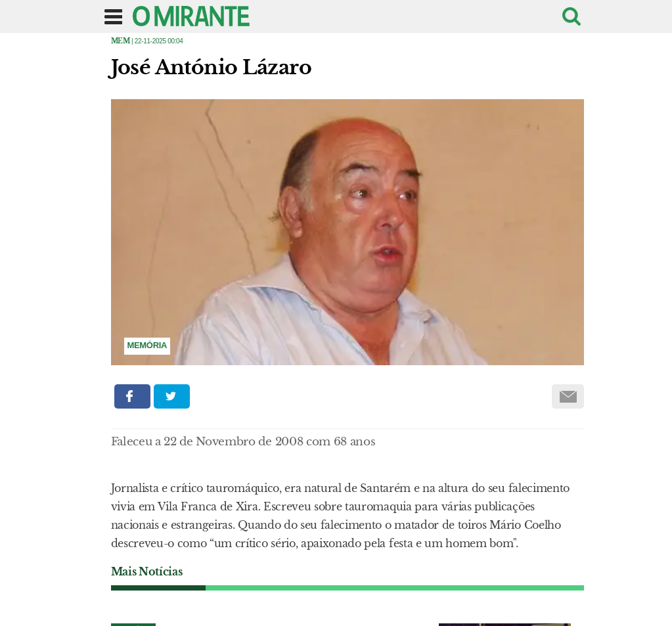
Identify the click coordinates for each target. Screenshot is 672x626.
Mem (121, 41)
